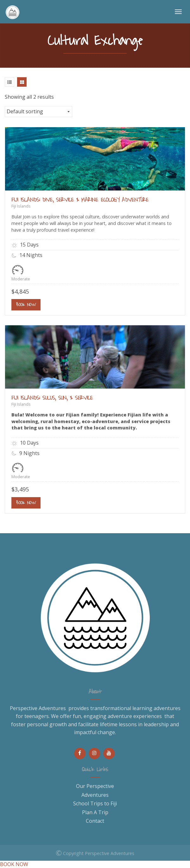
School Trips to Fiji (95, 803)
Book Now (26, 305)
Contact (95, 821)
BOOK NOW (14, 864)
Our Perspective (95, 786)
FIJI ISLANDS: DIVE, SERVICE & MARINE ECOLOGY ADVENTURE (80, 200)
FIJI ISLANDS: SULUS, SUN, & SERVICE (52, 398)
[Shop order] (38, 112)
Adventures (95, 795)
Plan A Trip (95, 812)
